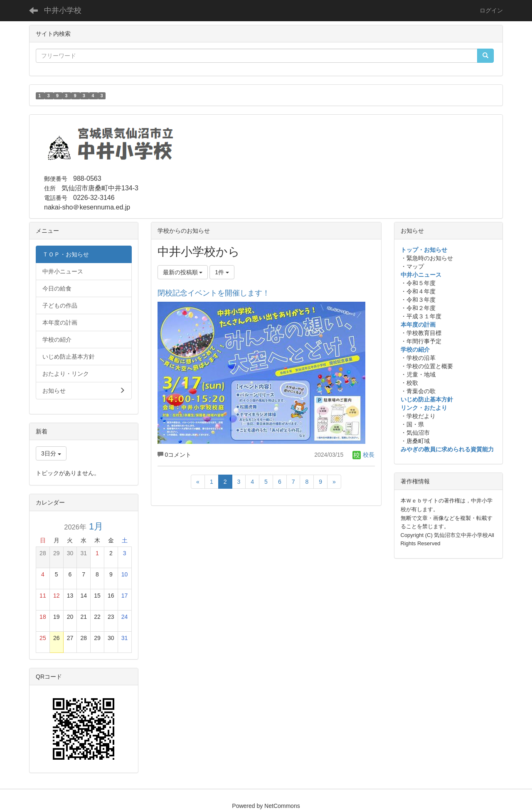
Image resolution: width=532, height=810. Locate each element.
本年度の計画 (418, 325)
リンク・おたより (424, 408)
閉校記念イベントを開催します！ (214, 293)
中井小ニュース (421, 275)
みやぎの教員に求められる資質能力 (447, 449)
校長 (364, 455)
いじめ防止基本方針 (427, 399)
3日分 (51, 453)
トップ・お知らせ (424, 250)
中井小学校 (63, 10)
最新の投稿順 (183, 272)
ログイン (491, 10)
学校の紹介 (415, 350)
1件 (222, 272)
